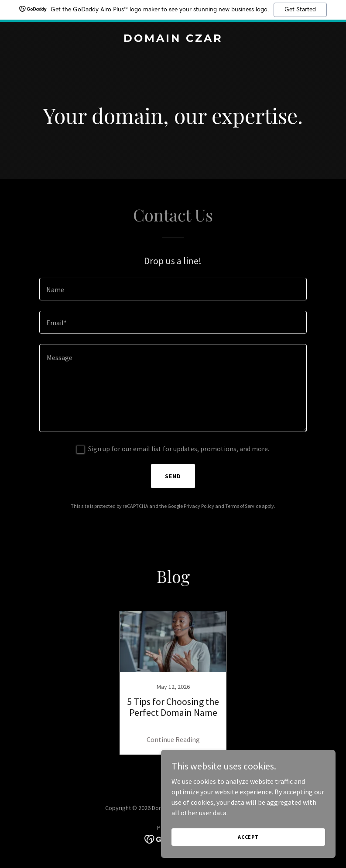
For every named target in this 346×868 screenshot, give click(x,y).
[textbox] (173, 289)
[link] (173, 39)
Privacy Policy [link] (199, 506)
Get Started (300, 10)
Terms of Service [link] (243, 506)
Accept (248, 837)
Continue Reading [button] (173, 739)
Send (173, 476)
